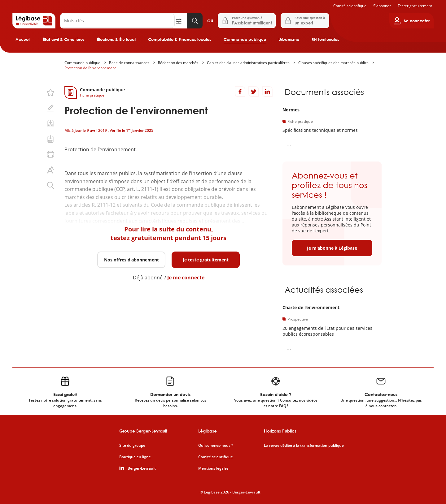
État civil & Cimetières (64, 39)
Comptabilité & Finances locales (180, 39)
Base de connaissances (129, 63)
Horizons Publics (280, 431)
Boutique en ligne (135, 457)
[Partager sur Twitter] (254, 92)
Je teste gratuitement (206, 260)
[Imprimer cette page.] (50, 154)
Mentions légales (213, 468)
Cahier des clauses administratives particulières (248, 63)
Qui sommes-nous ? (216, 446)
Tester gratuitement (415, 6)
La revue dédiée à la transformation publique (304, 446)
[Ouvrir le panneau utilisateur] (411, 21)
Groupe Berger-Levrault (143, 431)
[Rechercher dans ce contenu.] (50, 185)
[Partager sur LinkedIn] (267, 92)
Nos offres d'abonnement (131, 260)
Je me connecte (186, 278)
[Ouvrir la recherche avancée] (181, 21)
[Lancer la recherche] (195, 21)
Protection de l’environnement (90, 68)
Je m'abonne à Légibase (332, 248)
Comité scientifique (350, 6)
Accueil (23, 39)
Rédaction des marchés (178, 63)
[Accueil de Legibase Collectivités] (34, 21)
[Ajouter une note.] (50, 108)
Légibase (208, 431)
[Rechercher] (117, 21)
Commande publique (245, 39)
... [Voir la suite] (289, 144)
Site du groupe (132, 446)
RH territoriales (325, 39)
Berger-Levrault (142, 468)
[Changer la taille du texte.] (50, 170)
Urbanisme (289, 39)
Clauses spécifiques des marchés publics (333, 63)
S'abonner (382, 6)
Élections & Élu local (116, 39)
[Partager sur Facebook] (240, 92)
